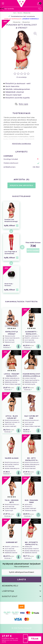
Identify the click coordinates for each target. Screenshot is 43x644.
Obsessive (27, 13)
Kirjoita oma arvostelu (21, 185)
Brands (20, 13)
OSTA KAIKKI (33, 250)
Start (15, 13)
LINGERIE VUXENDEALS (30, 19)
